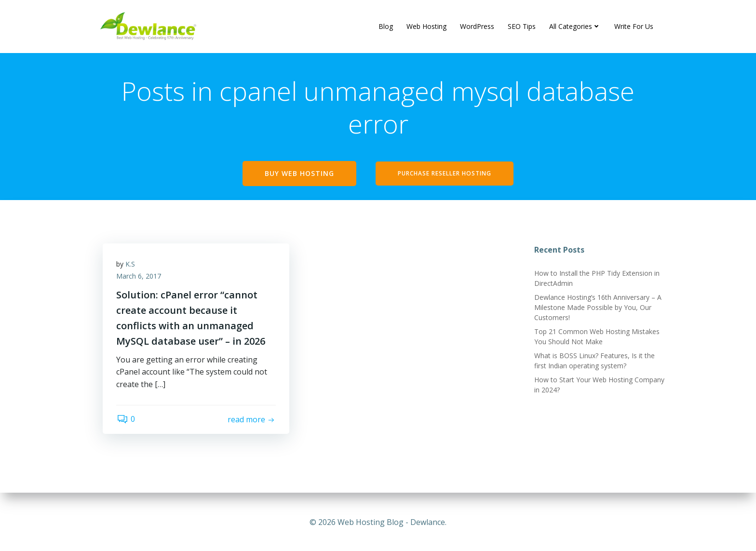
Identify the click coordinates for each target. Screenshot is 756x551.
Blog (386, 26)
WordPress (477, 26)
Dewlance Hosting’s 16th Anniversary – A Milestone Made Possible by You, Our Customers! (597, 308)
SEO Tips (522, 26)
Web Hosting (426, 26)
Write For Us (634, 26)
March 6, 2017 (140, 278)
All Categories (575, 26)
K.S (131, 265)
